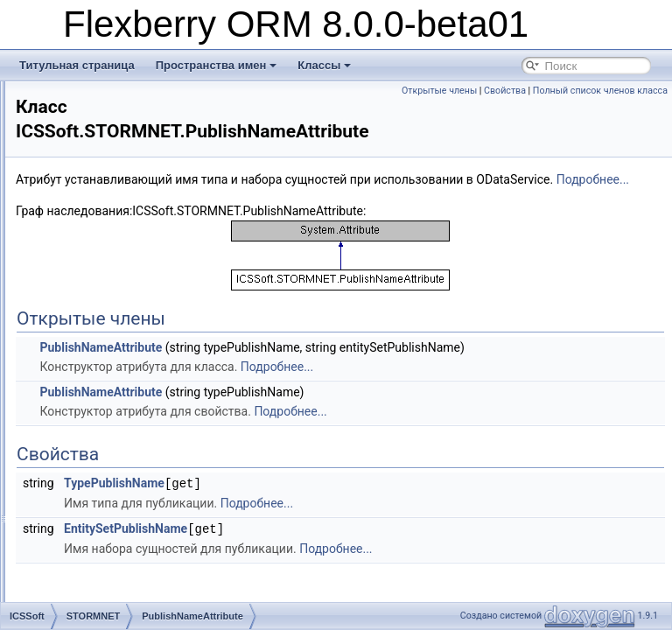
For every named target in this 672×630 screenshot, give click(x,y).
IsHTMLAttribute (124, 331)
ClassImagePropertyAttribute (153, 234)
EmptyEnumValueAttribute (147, 138)
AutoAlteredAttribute (133, 196)
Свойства (642, 91)
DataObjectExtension (135, 446)
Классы (324, 65)
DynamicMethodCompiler (145, 504)
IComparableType (127, 581)
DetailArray (112, 388)
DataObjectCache (127, 427)
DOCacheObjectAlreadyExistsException (179, 485)
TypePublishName (333, 522)
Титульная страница (77, 65)
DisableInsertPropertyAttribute (156, 177)
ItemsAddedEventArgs (138, 408)
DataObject (112, 369)
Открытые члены (577, 91)
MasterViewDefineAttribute (148, 292)
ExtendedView (119, 542)
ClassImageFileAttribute (141, 215)
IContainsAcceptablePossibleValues (169, 600)
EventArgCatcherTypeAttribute (157, 311)
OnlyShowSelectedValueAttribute (163, 119)
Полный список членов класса (600, 110)
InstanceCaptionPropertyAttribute (163, 254)
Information (112, 562)
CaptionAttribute (123, 100)
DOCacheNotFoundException (155, 465)
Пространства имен (217, 65)
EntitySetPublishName (344, 567)
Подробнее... (453, 199)
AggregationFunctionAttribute (154, 273)
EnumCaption (118, 523)
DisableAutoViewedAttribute (151, 157)
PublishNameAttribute (136, 350)
